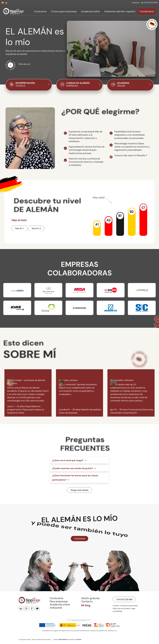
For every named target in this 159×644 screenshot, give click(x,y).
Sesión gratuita (90, 598)
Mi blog (86, 605)
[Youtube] (37, 608)
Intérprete (56, 608)
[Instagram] (26, 608)
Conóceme (56, 598)
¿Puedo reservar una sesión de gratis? (74, 468)
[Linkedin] (21, 608)
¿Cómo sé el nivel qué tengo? (70, 460)
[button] (97, 228)
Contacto (87, 601)
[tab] (79, 460)
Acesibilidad (117, 611)
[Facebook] (32, 608)
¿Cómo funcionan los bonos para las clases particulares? (75, 478)
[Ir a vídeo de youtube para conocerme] (10, 66)
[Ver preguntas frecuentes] (79, 490)
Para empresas (59, 601)
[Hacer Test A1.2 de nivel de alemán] (36, 228)
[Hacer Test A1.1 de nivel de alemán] (20, 228)
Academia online (60, 604)
